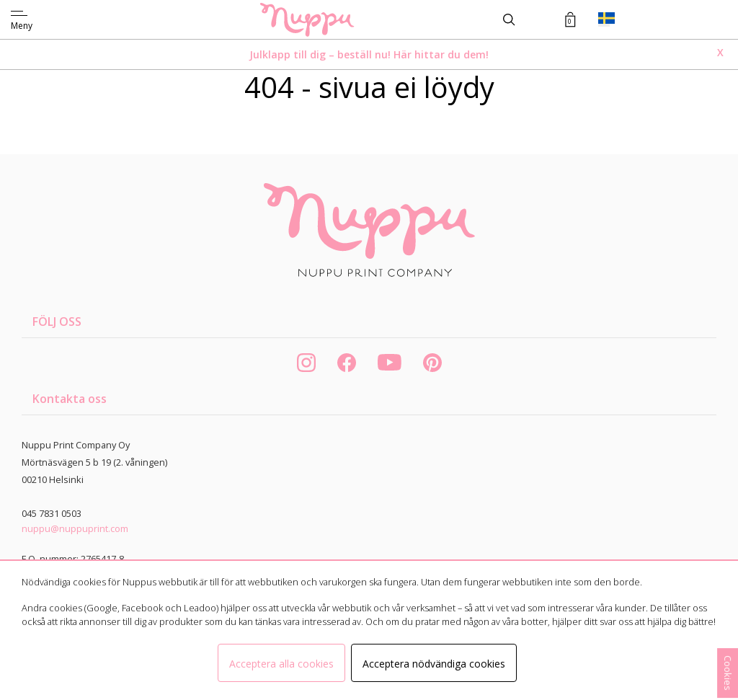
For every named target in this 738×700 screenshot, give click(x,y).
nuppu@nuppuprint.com (75, 528)
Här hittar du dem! (441, 54)
